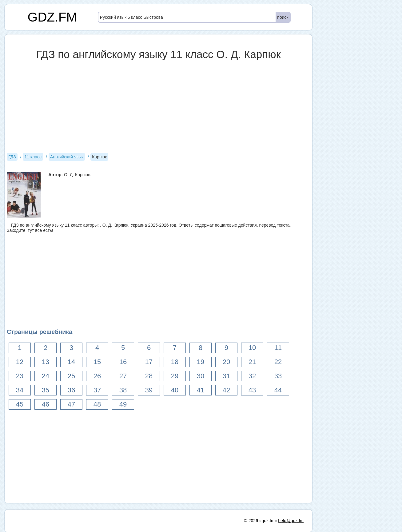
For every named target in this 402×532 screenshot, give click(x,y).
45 (20, 404)
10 (252, 348)
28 (149, 376)
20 (226, 362)
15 (97, 362)
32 (252, 376)
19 (201, 362)
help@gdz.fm (291, 521)
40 (175, 390)
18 (175, 362)
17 (149, 362)
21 (252, 362)
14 (71, 362)
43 (252, 390)
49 (123, 404)
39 (149, 390)
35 (46, 390)
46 (46, 404)
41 (201, 390)
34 (20, 390)
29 (175, 376)
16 (123, 362)
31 (226, 376)
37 (97, 390)
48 (97, 404)
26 (97, 376)
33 (278, 376)
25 (71, 376)
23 (20, 376)
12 (20, 362)
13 (46, 362)
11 (278, 348)
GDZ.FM (52, 17)
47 (71, 404)
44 (278, 390)
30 (201, 376)
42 (226, 390)
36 (71, 390)
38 (123, 390)
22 (278, 362)
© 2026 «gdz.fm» (261, 521)
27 (123, 376)
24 (46, 376)
